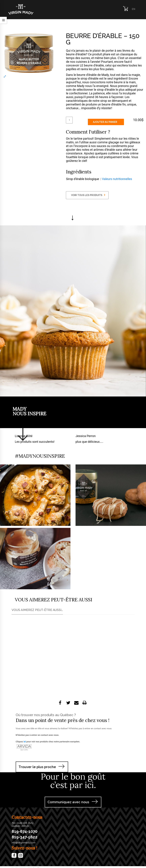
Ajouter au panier (105, 122)
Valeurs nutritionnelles (117, 179)
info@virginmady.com (24, 843)
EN (134, 9)
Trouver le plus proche (37, 767)
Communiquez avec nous (68, 802)
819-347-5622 (25, 837)
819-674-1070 (25, 831)
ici (25, 742)
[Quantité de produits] (69, 120)
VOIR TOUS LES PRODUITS (88, 195)
